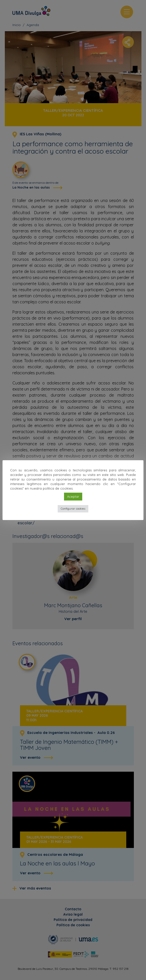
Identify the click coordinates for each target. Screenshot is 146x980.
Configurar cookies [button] (73, 509)
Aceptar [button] (73, 496)
